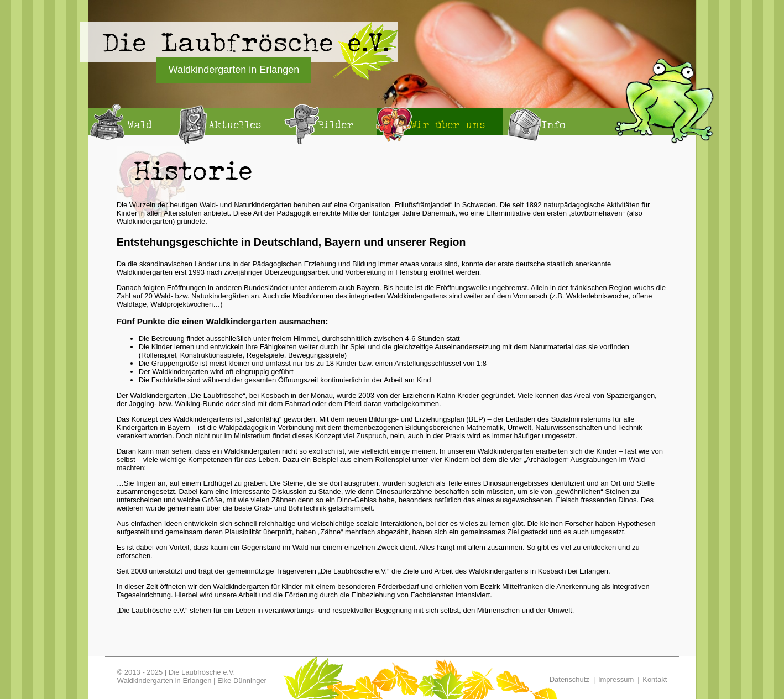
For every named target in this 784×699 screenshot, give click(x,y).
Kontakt (655, 679)
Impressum (616, 679)
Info (553, 124)
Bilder (336, 124)
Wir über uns (448, 124)
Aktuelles (235, 124)
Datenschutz (569, 679)
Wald (140, 124)
